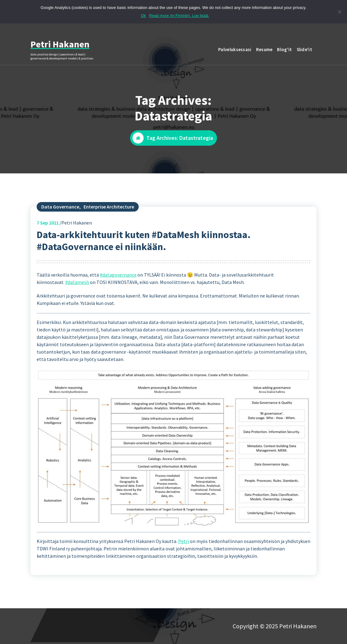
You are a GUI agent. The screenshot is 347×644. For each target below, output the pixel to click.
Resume (264, 49)
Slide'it (304, 49)
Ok (143, 16)
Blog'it (284, 49)
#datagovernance (118, 280)
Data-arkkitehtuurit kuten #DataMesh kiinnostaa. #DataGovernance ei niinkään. (144, 245)
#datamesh (77, 287)
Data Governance (60, 212)
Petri (184, 546)
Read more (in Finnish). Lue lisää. (179, 16)
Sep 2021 (48, 228)
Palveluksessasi (235, 49)
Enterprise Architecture (109, 212)
